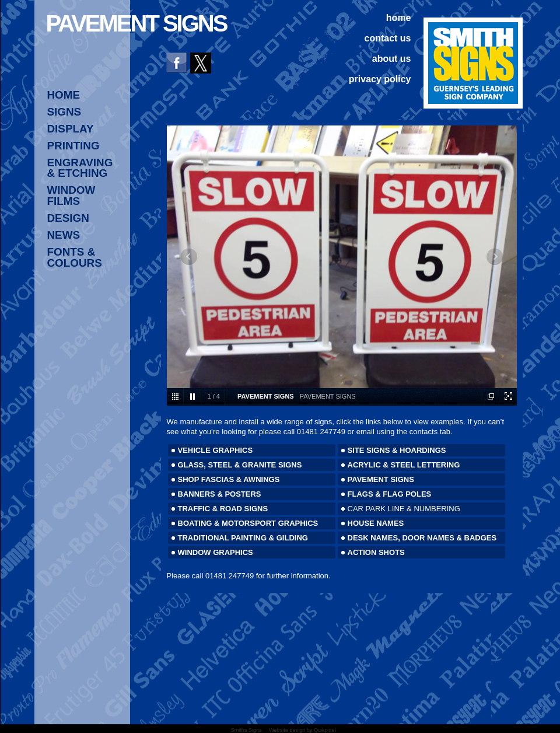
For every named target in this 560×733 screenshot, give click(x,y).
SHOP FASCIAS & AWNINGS (229, 479)
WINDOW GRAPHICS (216, 552)
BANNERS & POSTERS (220, 494)
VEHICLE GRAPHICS (216, 450)
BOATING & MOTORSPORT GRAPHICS (248, 523)
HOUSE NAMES (376, 523)
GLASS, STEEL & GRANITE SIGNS (240, 465)
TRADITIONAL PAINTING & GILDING (243, 538)
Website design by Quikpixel (302, 730)
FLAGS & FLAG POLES (390, 494)
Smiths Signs (246, 730)
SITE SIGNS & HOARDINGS (397, 450)
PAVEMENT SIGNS (381, 479)
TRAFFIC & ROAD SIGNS (223, 509)
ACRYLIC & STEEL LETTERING (404, 465)
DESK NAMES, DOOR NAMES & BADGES (422, 538)
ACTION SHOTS (376, 552)
